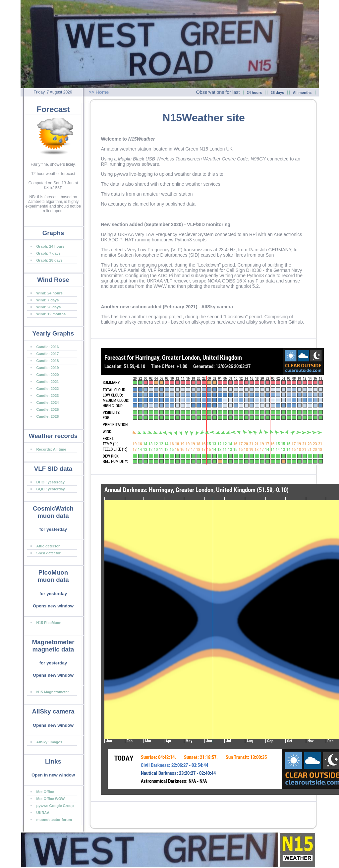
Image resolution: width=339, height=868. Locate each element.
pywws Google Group (55, 806)
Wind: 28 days (49, 307)
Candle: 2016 (48, 347)
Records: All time (51, 449)
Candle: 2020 (48, 375)
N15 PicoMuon (49, 623)
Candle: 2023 (48, 396)
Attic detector (48, 546)
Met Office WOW (51, 799)
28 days (277, 93)
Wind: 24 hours (50, 293)
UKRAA (43, 813)
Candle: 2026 (48, 416)
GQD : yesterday (51, 489)
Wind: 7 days (48, 300)
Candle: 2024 (48, 403)
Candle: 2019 (48, 368)
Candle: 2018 (48, 361)
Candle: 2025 (48, 409)
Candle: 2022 (48, 389)
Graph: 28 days (50, 260)
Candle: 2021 (48, 382)
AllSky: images (49, 742)
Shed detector (49, 553)
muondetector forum (54, 820)
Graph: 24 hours (51, 246)
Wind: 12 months (51, 314)
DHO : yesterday (51, 482)
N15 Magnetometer (53, 692)
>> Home (99, 92)
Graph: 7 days (49, 253)
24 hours (254, 93)
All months (302, 93)
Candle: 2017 (48, 354)
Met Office (45, 792)
